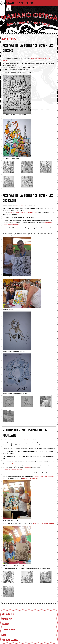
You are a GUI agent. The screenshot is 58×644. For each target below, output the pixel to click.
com (10, 464)
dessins (16, 55)
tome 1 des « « (29, 478)
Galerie (5, 624)
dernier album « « (43, 523)
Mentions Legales (10, 640)
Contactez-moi (9, 630)
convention (18, 440)
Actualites (7, 619)
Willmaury (27, 468)
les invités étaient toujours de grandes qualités (23, 212)
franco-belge (21, 55)
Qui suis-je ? (8, 614)
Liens (4, 635)
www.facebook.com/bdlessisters (12, 470)
